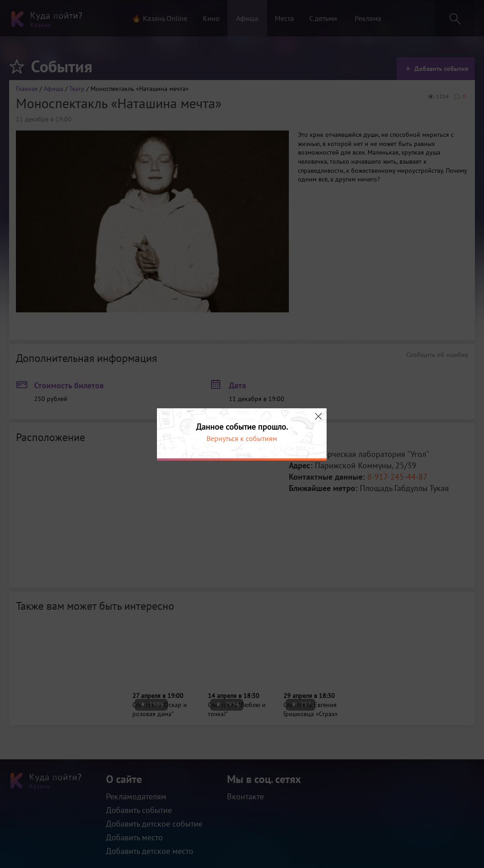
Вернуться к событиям (242, 438)
